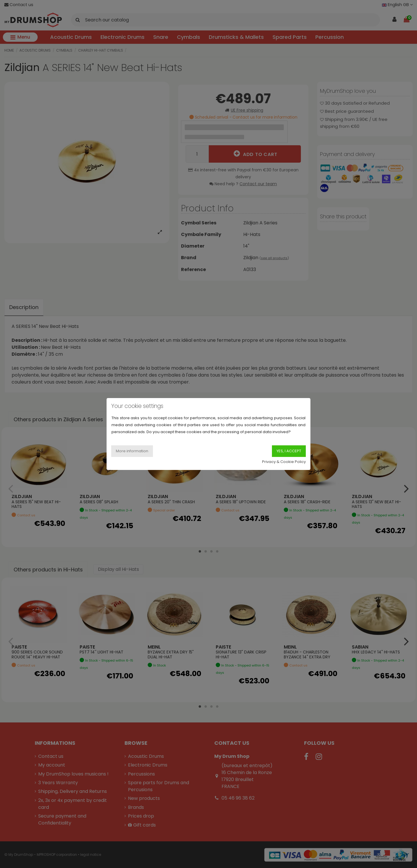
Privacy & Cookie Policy (284, 462)
